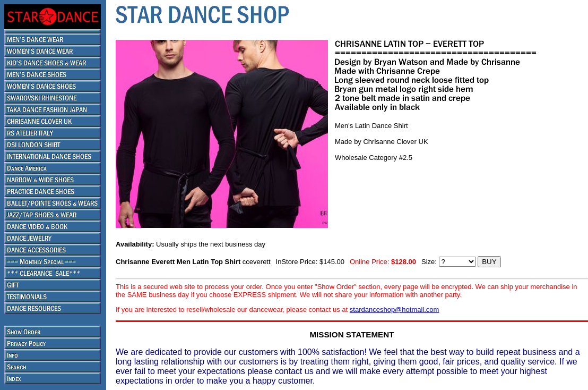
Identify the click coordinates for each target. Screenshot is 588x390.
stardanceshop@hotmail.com (395, 310)
